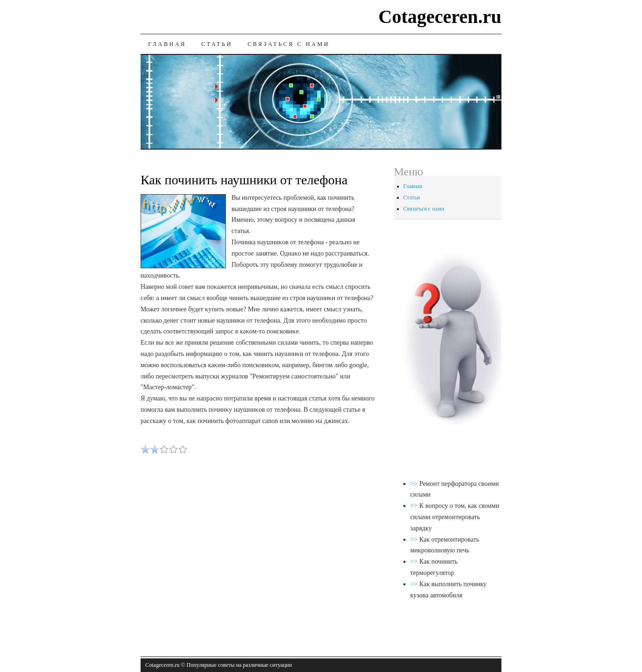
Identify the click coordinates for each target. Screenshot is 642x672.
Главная (167, 44)
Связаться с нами (288, 44)
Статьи (217, 44)
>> (415, 484)
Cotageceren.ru (440, 17)
